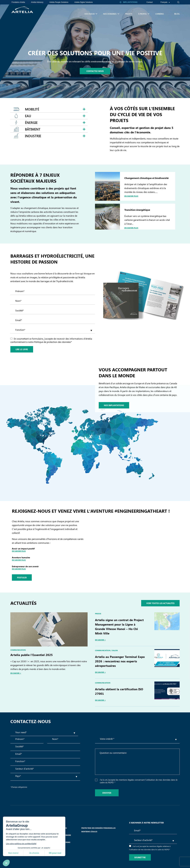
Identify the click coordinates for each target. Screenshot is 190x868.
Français (165, 2)
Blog (177, 14)
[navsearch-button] (176, 2)
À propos (144, 13)
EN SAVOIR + (16, 673)
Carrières (160, 14)
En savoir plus (131, 196)
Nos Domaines (111, 13)
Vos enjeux (91, 13)
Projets (129, 14)
